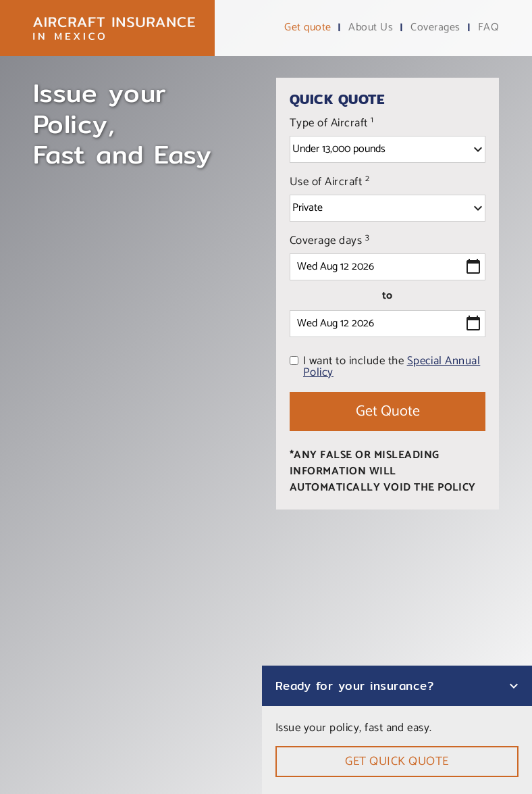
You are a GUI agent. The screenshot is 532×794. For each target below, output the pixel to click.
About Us (371, 28)
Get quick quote (397, 762)
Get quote (308, 28)
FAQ (488, 28)
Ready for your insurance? (354, 686)
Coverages (435, 28)
